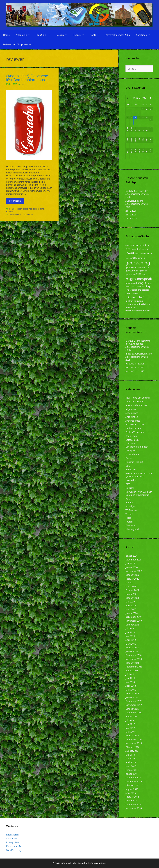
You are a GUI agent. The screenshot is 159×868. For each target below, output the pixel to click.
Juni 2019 (130, 632)
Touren (63, 35)
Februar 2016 (132, 770)
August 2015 (132, 789)
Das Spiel (45, 35)
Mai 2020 (130, 602)
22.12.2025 (131, 218)
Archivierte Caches (135, 424)
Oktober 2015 (132, 785)
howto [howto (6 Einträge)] (129, 283)
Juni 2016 (130, 755)
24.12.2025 (131, 211)
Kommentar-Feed (15, 846)
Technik (129, 514)
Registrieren (12, 835)
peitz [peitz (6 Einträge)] (139, 290)
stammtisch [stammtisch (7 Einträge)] (132, 304)
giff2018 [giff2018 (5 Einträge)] (146, 275)
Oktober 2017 (132, 709)
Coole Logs (131, 436)
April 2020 (131, 605)
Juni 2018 (130, 678)
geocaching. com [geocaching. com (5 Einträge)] (134, 268)
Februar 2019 (132, 647)
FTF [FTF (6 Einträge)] (150, 253)
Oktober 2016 (132, 747)
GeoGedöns (131, 480)
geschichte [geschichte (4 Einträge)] (130, 275)
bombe (12, 209)
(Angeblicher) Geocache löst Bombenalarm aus (27, 78)
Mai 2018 (130, 682)
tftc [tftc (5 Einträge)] (150, 304)
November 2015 (134, 781)
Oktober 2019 (132, 625)
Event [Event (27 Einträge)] (130, 253)
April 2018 (131, 686)
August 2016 (132, 751)
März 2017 (131, 732)
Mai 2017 (130, 728)
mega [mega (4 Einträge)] (150, 283)
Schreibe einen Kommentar (21, 214)
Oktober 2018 (132, 663)
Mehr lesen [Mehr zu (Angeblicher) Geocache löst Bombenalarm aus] (15, 201)
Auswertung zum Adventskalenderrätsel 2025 (137, 204)
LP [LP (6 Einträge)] (145, 283)
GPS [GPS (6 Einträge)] (127, 279)
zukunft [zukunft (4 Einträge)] (146, 311)
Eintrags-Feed (13, 842)
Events (80, 35)
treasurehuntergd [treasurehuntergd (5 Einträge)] (134, 311)
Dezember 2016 (134, 739)
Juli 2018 (130, 674)
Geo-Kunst (131, 470)
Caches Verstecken (135, 432)
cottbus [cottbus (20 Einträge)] (142, 249)
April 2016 (131, 762)
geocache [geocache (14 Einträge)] (139, 258)
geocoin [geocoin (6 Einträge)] (146, 267)
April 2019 (131, 640)
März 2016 (131, 766)
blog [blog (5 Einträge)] (147, 245)
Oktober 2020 (132, 598)
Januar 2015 (132, 801)
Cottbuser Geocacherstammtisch (137, 445)
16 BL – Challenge (134, 402)
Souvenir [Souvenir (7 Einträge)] (139, 301)
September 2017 (134, 713)
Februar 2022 (132, 579)
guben (19, 209)
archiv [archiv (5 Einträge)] (142, 245)
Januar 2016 (132, 774)
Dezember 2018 (134, 655)
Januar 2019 (132, 651)
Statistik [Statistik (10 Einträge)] (143, 304)
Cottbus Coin (132, 440)
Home (6, 35)
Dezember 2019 (134, 617)
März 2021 (131, 586)
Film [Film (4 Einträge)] (143, 254)
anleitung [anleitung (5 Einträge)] (130, 245)
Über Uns (130, 525)
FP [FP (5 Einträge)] (147, 254)
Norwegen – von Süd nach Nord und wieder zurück (139, 493)
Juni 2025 (130, 563)
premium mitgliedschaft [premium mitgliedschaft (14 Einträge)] (135, 295)
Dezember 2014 (134, 804)
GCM (128, 466)
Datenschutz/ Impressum (20, 44)
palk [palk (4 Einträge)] (134, 290)
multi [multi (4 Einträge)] (128, 287)
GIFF (128, 484)
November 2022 (134, 571)
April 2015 (131, 793)
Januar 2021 (132, 594)
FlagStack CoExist (134, 462)
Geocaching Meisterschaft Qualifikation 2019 (139, 475)
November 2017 (134, 705)
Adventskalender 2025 (118, 35)
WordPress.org (14, 850)
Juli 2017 (130, 720)
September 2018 (134, 667)
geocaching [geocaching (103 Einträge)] (138, 263)
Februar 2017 (132, 736)
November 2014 (134, 808)
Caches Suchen (133, 428)
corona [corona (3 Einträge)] (134, 249)
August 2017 (132, 716)
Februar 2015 (132, 797)
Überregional (132, 529)
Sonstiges (145, 35)
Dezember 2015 (134, 778)
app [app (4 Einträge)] (137, 245)
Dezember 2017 (134, 701)
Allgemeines (132, 413)
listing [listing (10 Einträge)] (140, 283)
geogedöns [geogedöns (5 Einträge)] (141, 271)
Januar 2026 (132, 556)
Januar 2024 (132, 567)
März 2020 (131, 609)
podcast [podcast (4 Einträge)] (145, 290)
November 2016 (134, 743)
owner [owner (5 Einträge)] (128, 290)
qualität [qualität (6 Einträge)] (129, 301)
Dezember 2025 (134, 560)
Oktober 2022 (132, 575)
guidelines (27, 209)
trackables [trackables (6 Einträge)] (131, 307)
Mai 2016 (130, 758)
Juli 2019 (130, 628)
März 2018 (131, 690)
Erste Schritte (132, 454)
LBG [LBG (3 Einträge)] (134, 283)
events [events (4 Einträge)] (138, 254)
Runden (129, 503)
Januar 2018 (132, 697)
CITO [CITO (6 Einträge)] (128, 249)
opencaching (39, 209)
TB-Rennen (131, 510)
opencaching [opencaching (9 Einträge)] (142, 286)
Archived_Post (133, 421)
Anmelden (11, 839)
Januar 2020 (132, 613)
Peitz (128, 499)
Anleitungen (132, 417)
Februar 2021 (132, 590)
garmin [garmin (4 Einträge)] (129, 258)
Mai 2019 (130, 636)
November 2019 (134, 621)
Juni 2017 (130, 724)
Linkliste (130, 488)
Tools (96, 35)
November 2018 (134, 659)
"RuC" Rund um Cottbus (138, 398)
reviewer (10, 212)
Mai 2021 (130, 582)
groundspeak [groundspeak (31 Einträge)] (141, 279)
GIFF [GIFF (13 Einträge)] (138, 274)
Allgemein (25, 35)
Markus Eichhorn (134, 341)
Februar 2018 (132, 693)
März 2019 (131, 644)
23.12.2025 (131, 215)
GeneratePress (98, 863)
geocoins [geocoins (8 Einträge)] (130, 271)
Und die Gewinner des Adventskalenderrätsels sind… (137, 194)
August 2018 (132, 671)
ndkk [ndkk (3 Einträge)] (133, 287)
